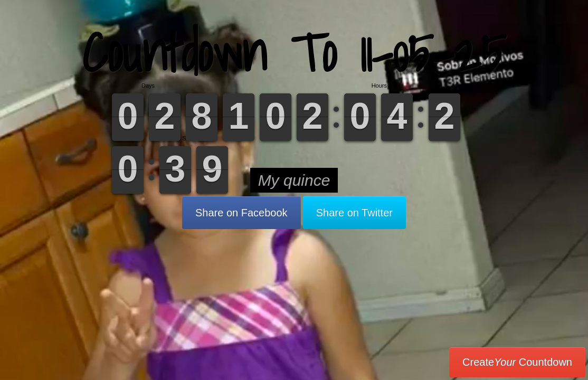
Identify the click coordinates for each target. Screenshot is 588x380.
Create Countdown (517, 362)
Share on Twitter (354, 213)
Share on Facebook (241, 213)
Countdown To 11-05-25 (294, 53)
